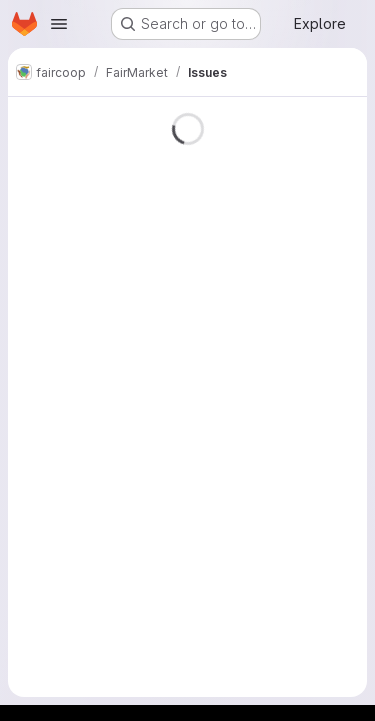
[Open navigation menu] (59, 24)
